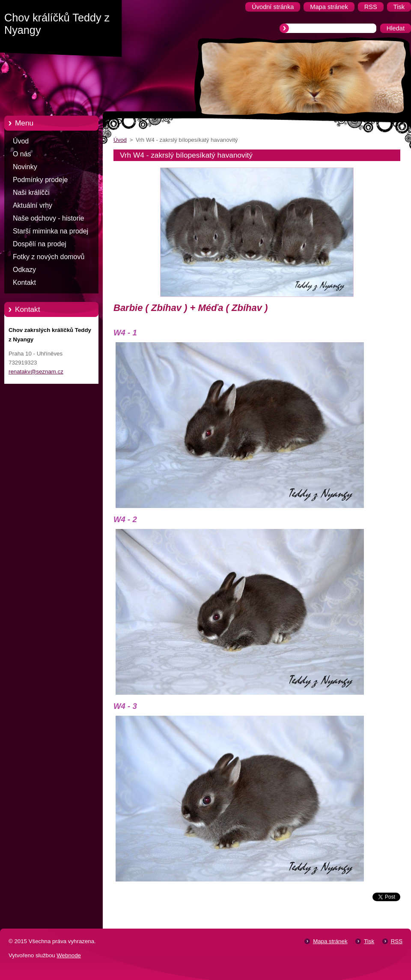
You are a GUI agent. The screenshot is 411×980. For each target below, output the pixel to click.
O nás (22, 154)
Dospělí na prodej (40, 244)
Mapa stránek (330, 941)
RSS (397, 941)
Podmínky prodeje (40, 180)
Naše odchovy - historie (48, 218)
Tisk (369, 941)
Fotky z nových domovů (49, 257)
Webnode (69, 955)
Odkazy (24, 270)
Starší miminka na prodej (51, 231)
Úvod (21, 141)
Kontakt (24, 282)
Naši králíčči (31, 193)
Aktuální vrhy (33, 205)
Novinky (25, 167)
